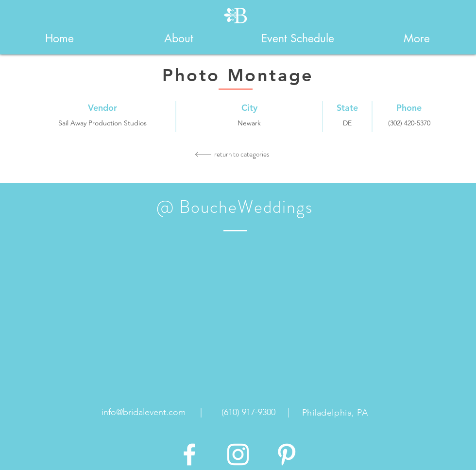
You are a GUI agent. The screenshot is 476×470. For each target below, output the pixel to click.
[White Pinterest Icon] (287, 454)
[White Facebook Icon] (189, 454)
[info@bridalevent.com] (144, 413)
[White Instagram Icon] (238, 454)
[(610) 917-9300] (248, 413)
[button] (178, 38)
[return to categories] (242, 154)
